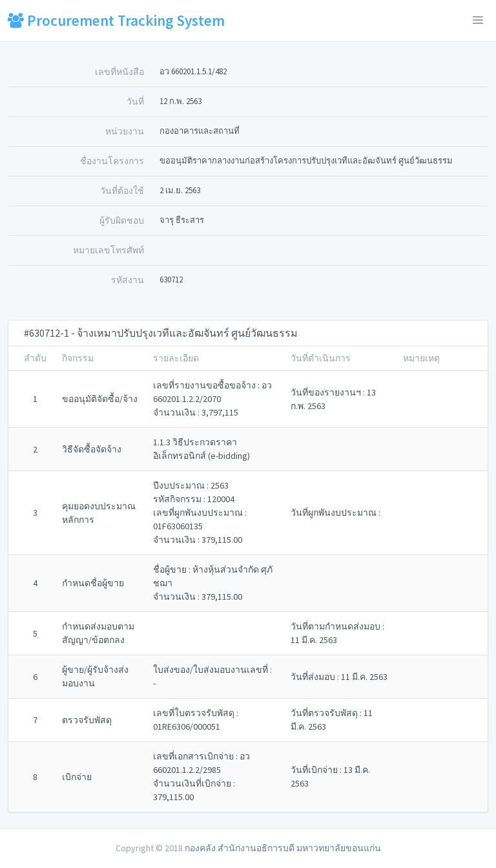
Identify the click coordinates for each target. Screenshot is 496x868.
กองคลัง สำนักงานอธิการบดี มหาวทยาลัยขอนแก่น (283, 848)
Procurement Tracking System (116, 20)
